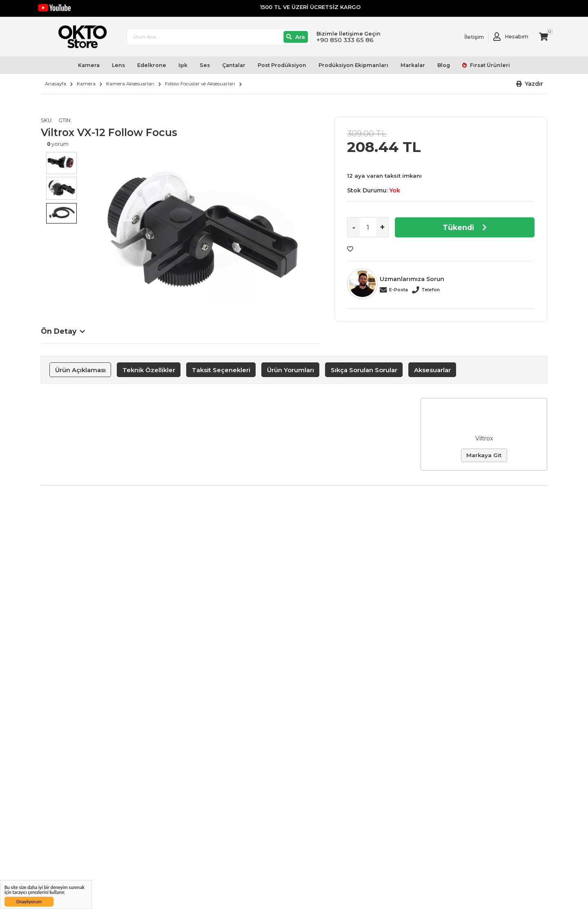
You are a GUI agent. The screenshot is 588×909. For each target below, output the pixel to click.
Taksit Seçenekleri (221, 370)
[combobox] (218, 37)
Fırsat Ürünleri (489, 65)
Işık (183, 65)
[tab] (80, 370)
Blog (444, 65)
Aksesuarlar (432, 370)
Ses (205, 65)
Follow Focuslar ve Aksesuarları (200, 84)
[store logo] (79, 37)
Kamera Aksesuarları (130, 84)
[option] (200, 229)
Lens (118, 65)
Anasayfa (56, 84)
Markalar (413, 65)
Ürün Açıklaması (80, 370)
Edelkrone (152, 65)
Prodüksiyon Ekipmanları (353, 65)
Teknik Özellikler (149, 370)
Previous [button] (49, 237)
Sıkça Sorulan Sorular (364, 370)
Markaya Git (484, 455)
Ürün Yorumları (291, 370)
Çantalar (234, 65)
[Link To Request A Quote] (468, 37)
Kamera (89, 65)
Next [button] (311, 237)
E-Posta (399, 290)
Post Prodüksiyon (282, 65)
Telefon (431, 290)
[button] (530, 84)
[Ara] (296, 37)
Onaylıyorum (29, 902)
